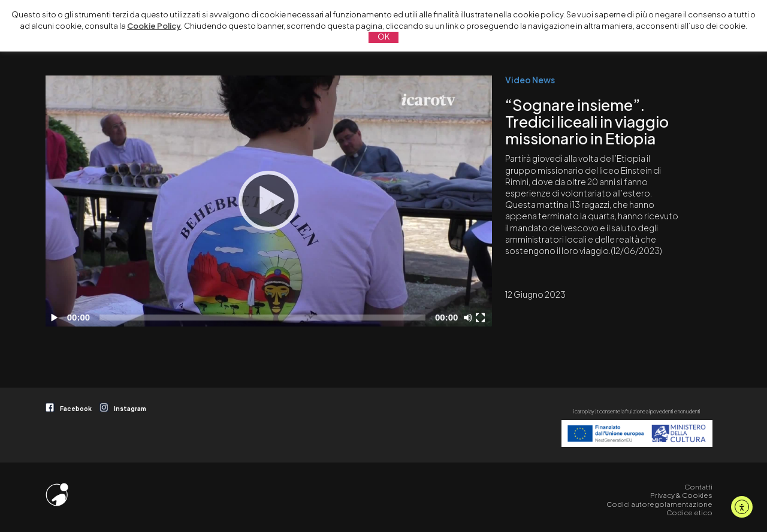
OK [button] (383, 37)
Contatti (698, 487)
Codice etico (689, 513)
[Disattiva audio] (470, 318)
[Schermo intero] (482, 318)
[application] (269, 201)
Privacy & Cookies (681, 495)
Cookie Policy (154, 26)
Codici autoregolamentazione (659, 504)
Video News (530, 80)
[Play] (268, 201)
